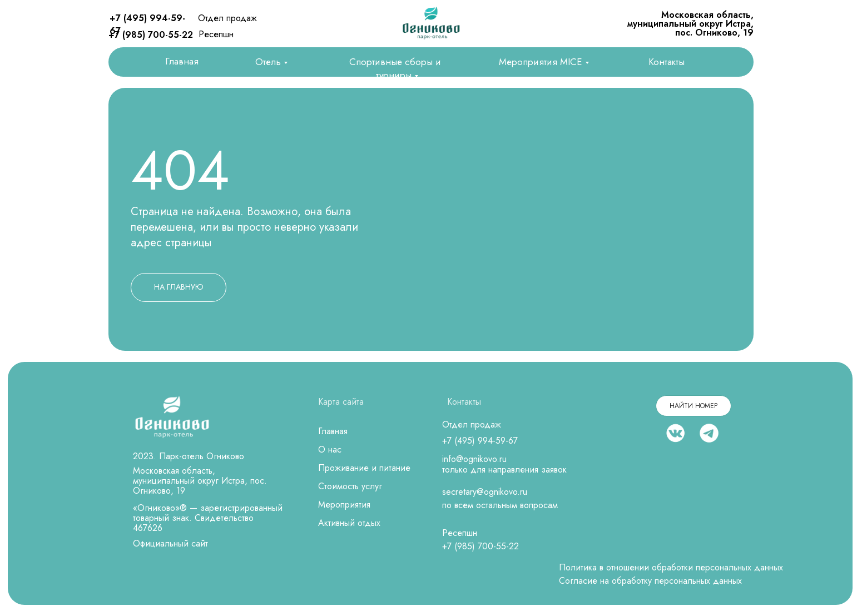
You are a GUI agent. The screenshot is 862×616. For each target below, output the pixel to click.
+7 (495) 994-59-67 (480, 441)
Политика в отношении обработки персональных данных (671, 567)
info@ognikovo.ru (474, 459)
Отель (268, 62)
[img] (431, 23)
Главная (182, 61)
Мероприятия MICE (541, 62)
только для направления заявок (504, 470)
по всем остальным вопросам (500, 505)
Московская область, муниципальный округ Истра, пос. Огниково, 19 (690, 24)
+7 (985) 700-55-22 (151, 35)
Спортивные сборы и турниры (395, 68)
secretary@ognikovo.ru (485, 492)
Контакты (667, 62)
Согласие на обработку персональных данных (650, 581)
